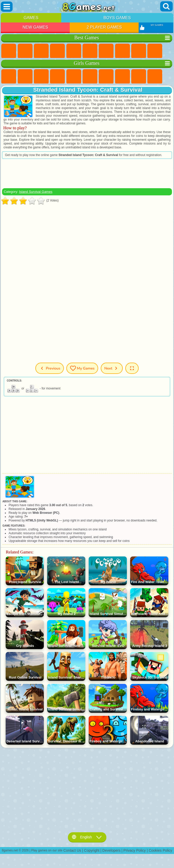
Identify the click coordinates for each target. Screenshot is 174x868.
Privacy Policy (135, 850)
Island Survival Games (36, 192)
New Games (35, 27)
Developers (111, 850)
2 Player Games (104, 27)
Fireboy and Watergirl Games (41, 77)
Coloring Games (122, 77)
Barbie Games (57, 77)
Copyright (92, 850)
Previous (50, 368)
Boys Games (117, 18)
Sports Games (139, 51)
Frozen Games (155, 77)
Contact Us (72, 850)
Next (112, 368)
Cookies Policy (160, 850)
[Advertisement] (87, 173)
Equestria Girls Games (25, 77)
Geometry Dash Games (122, 51)
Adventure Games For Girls (106, 77)
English (87, 837)
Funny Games (155, 51)
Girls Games (25, 51)
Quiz (74, 77)
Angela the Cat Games (139, 77)
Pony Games (9, 77)
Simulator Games (41, 51)
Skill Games (90, 51)
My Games (82, 368)
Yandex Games (106, 51)
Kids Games (57, 51)
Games (31, 18)
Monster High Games (90, 77)
